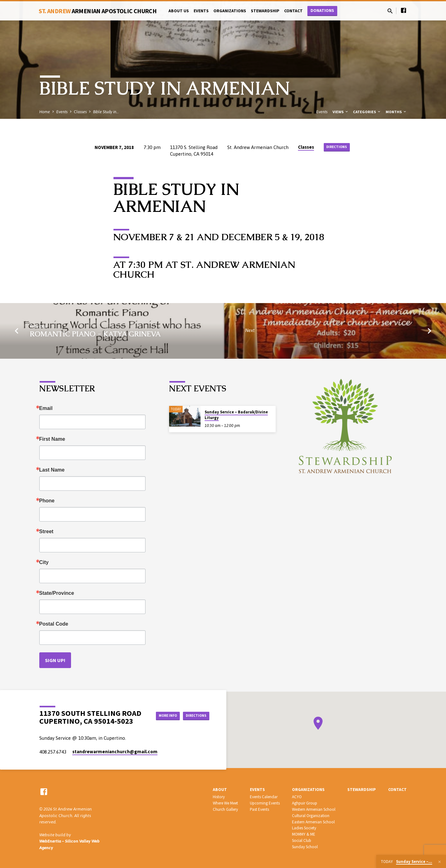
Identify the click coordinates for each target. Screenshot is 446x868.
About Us (179, 11)
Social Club (302, 840)
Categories (367, 112)
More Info (193, 709)
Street (46, 532)
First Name (52, 439)
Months (396, 112)
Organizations (230, 11)
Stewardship (265, 11)
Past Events (259, 809)
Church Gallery (225, 809)
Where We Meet (225, 803)
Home (45, 112)
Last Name (52, 470)
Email (46, 408)
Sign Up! (55, 660)
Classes (80, 112)
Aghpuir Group (305, 803)
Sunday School (305, 847)
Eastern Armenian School (313, 822)
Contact (293, 11)
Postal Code (54, 624)
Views (341, 112)
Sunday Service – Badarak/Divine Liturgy (236, 415)
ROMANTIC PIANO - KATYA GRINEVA (95, 334)
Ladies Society (304, 828)
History (219, 797)
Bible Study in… (106, 112)
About (220, 790)
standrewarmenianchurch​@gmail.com (115, 752)
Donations (322, 11)
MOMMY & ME (304, 834)
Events (201, 11)
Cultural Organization (311, 816)
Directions (337, 147)
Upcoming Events (265, 803)
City (44, 562)
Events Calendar (264, 797)
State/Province (57, 593)
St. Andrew (98, 11)
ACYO (297, 797)
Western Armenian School (314, 809)
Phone (47, 501)
